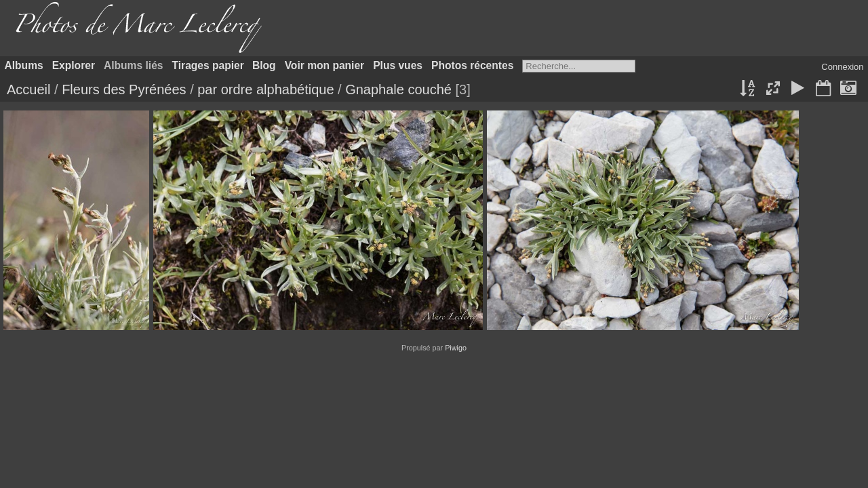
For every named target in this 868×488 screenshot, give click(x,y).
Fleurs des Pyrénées (124, 89)
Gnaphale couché (398, 89)
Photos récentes (472, 65)
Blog (264, 65)
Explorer (74, 65)
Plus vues (398, 65)
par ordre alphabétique (265, 89)
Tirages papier (208, 65)
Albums (24, 65)
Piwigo (456, 348)
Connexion (842, 67)
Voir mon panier (325, 65)
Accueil (28, 89)
